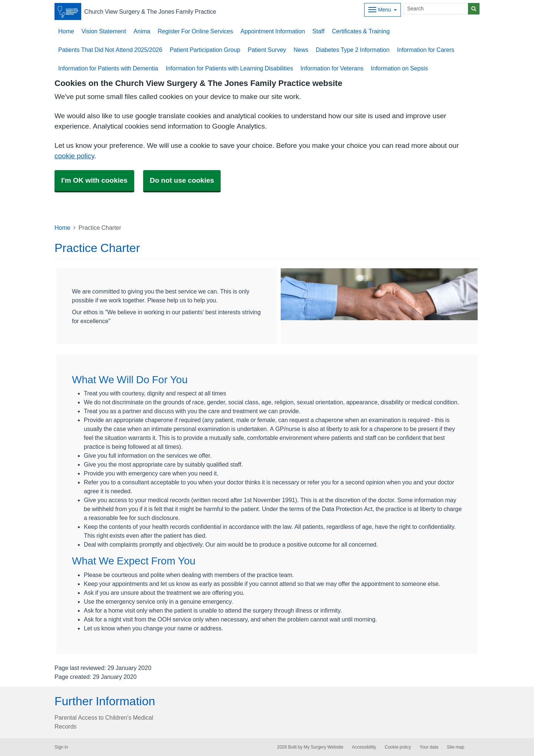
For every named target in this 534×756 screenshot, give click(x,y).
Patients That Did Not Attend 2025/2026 (110, 50)
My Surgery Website (324, 747)
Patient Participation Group (205, 50)
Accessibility (364, 747)
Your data (429, 747)
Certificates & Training (361, 31)
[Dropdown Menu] (383, 10)
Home (62, 228)
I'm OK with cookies (94, 180)
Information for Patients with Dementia (108, 68)
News (301, 50)
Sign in (61, 747)
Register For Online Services (195, 31)
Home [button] (66, 31)
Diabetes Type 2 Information (353, 50)
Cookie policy (398, 747)
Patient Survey (267, 50)
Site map (456, 747)
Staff (318, 31)
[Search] (436, 9)
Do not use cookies (182, 180)
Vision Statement (104, 31)
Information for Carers (426, 50)
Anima (142, 31)
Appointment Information (273, 31)
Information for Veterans (332, 68)
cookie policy (74, 156)
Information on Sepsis (399, 68)
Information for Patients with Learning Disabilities (229, 68)
